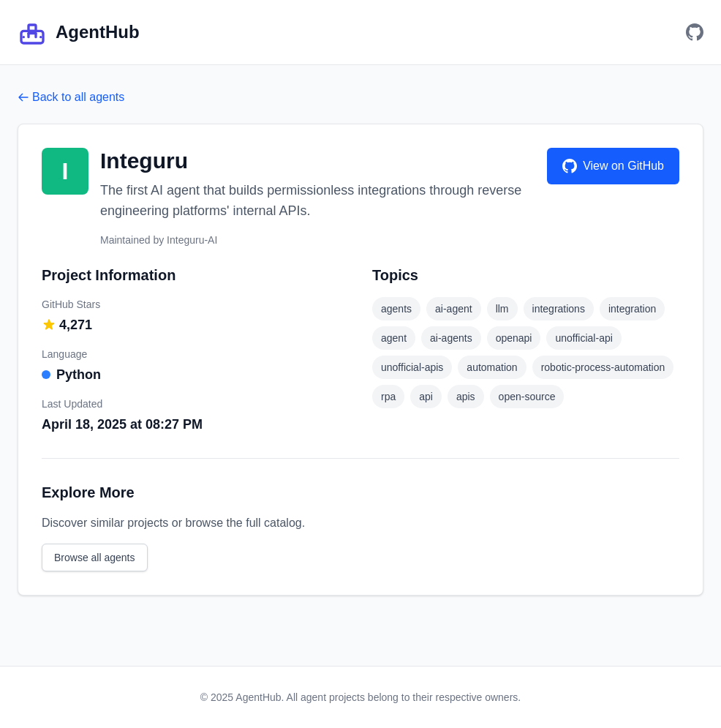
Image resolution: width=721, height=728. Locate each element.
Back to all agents (71, 97)
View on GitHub (613, 166)
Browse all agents (95, 558)
